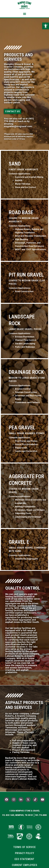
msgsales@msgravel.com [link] (18, 126)
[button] (25, 14)
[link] (46, 26)
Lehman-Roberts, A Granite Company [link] (20, 657)
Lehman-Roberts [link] (27, 779)
